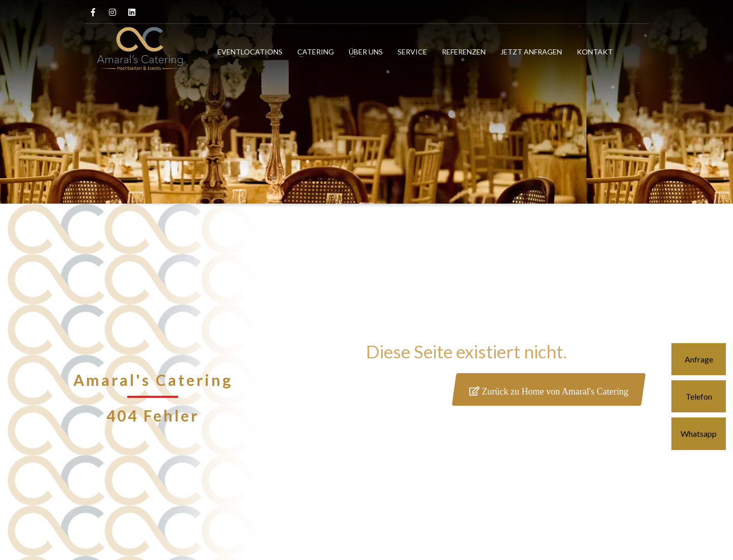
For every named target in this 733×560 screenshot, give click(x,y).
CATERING (316, 52)
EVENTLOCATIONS (250, 52)
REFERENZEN (464, 52)
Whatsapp (699, 433)
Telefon (699, 396)
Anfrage (699, 359)
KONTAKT (595, 52)
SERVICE (412, 52)
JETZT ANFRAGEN (531, 52)
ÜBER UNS (366, 52)
